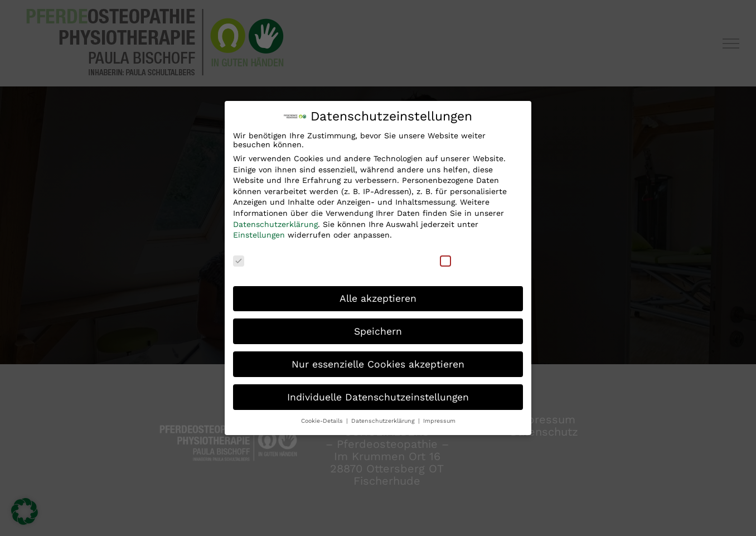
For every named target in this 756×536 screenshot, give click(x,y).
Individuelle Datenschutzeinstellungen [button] (378, 396)
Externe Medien (478, 259)
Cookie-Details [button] (323, 420)
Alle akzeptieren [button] (378, 297)
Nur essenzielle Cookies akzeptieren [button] (378, 363)
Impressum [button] (439, 420)
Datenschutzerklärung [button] (384, 420)
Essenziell (260, 259)
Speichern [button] (378, 330)
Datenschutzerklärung (275, 223)
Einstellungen (259, 234)
